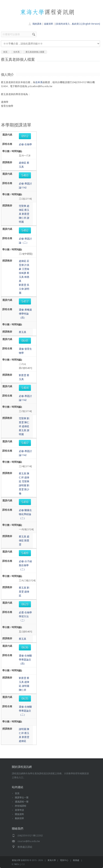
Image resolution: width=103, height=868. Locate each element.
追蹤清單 (48, 24)
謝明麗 (23, 485)
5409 (25, 553)
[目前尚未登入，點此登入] (69, 24)
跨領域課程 (21, 806)
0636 (25, 647)
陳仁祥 (23, 218)
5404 (25, 388)
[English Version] (91, 24)
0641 (25, 341)
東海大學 (16, 860)
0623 (25, 604)
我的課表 (37, 24)
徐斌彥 (23, 273)
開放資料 (19, 814)
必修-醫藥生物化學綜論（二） (25, 514)
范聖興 (23, 206)
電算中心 (64, 860)
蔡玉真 (23, 332)
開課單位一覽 (22, 797)
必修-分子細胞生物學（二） (25, 565)
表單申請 (19, 810)
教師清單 (19, 818)
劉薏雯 (26, 214)
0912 (25, 136)
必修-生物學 (25, 144)
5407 (25, 443)
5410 (25, 502)
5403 (25, 175)
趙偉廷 (23, 163)
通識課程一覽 (22, 802)
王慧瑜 (26, 269)
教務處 (76, 860)
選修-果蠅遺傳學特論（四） (25, 314)
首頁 (17, 793)
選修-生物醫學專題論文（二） (25, 711)
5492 (25, 230)
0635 (25, 699)
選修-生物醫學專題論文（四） (25, 660)
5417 (25, 301)
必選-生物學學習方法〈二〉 (25, 616)
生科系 (39, 82)
